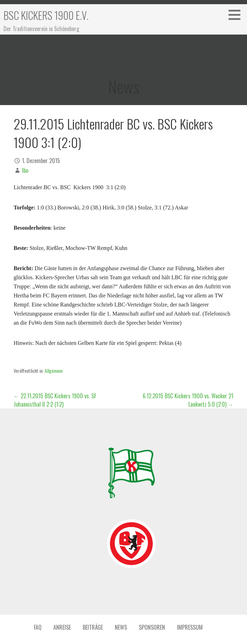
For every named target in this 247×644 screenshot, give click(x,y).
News (121, 627)
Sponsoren (152, 627)
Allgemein (54, 371)
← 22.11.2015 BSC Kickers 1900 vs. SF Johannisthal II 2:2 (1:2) (55, 400)
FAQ (38, 627)
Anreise (62, 627)
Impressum (190, 627)
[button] (237, 15)
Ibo (25, 170)
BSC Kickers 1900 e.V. (46, 15)
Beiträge (93, 627)
